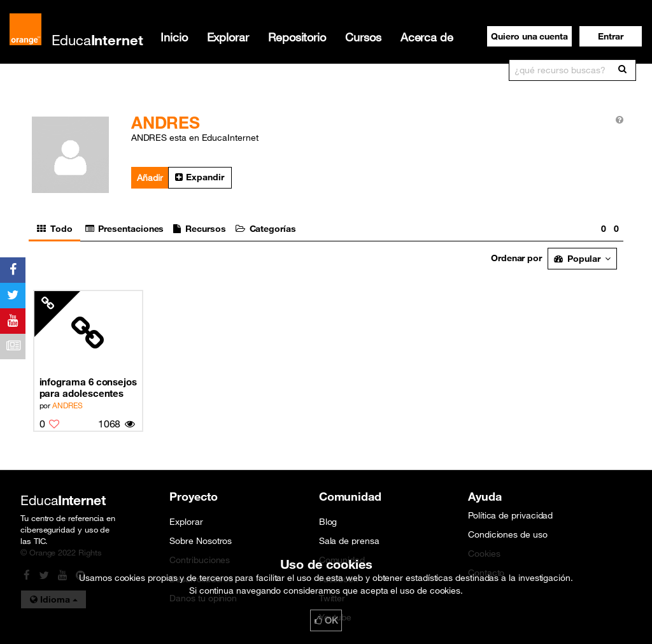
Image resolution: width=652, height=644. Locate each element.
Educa (97, 40)
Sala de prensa (349, 541)
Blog (328, 522)
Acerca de (427, 37)
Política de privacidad (510, 515)
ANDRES (67, 405)
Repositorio (297, 37)
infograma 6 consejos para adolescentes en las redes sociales (89, 388)
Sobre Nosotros (201, 541)
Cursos (363, 37)
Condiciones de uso (508, 534)
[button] (611, 36)
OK (326, 620)
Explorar (228, 37)
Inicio (174, 37)
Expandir (199, 177)
